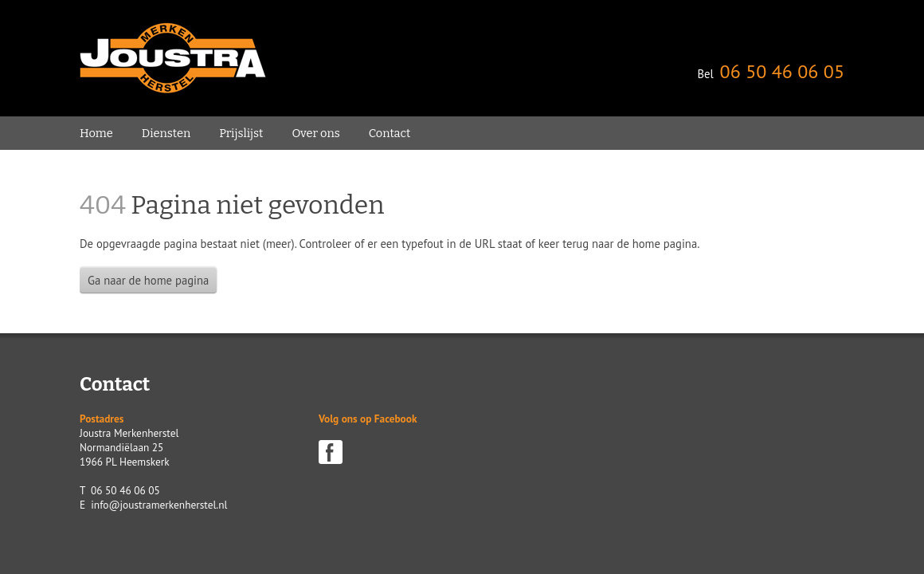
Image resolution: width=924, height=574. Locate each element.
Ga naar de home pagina (148, 280)
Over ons (315, 133)
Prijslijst (241, 133)
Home (96, 133)
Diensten (166, 133)
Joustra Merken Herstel (173, 58)
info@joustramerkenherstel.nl (159, 505)
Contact (390, 133)
